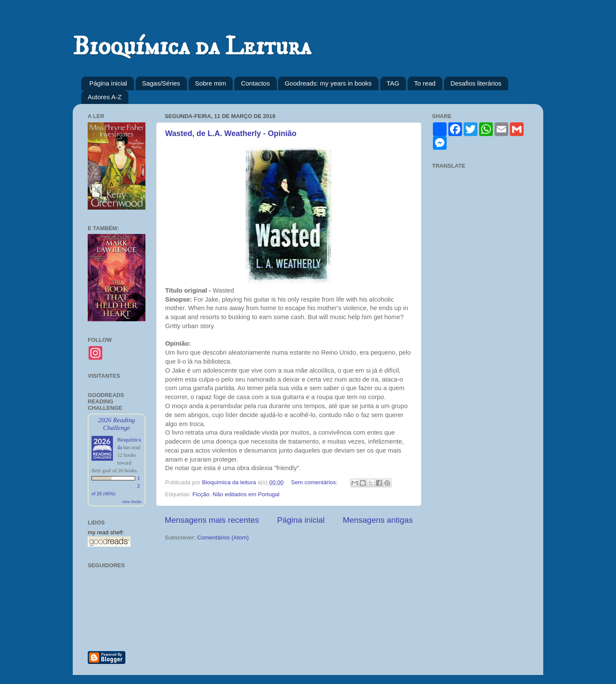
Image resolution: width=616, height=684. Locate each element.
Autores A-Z (105, 97)
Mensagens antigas (378, 520)
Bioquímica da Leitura (192, 47)
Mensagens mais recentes (212, 520)
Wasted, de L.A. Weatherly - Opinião (231, 133)
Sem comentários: (315, 482)
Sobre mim (211, 83)
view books (132, 502)
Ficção (201, 494)
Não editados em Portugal (246, 494)
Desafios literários (476, 83)
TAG (393, 83)
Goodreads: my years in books (328, 83)
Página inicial (108, 83)
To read (425, 83)
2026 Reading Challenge (116, 424)
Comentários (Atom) (223, 537)
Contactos (255, 83)
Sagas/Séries (161, 83)
